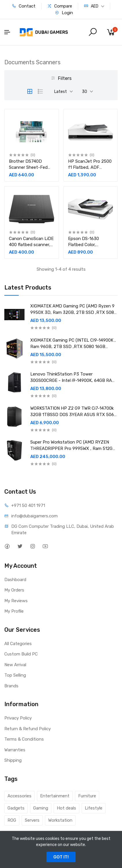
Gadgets (16, 808)
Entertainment (55, 796)
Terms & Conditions (24, 739)
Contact (24, 6)
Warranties (15, 750)
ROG (12, 820)
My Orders (14, 590)
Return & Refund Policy (28, 729)
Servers (32, 820)
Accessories (19, 796)
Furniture (87, 796)
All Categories (18, 644)
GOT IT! (61, 857)
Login (64, 13)
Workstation (60, 820)
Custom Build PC (21, 654)
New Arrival (15, 665)
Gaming (41, 808)
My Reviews (16, 601)
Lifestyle (94, 808)
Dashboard (15, 580)
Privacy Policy (18, 718)
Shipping (13, 760)
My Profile (14, 611)
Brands (11, 686)
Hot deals (66, 808)
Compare (60, 6)
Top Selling (15, 675)
